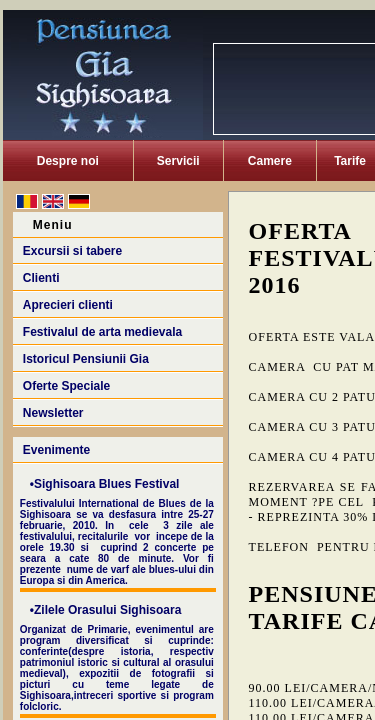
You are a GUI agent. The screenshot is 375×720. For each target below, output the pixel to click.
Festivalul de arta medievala (102, 332)
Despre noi (68, 161)
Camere (270, 161)
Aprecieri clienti (68, 305)
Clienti (41, 278)
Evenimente (56, 450)
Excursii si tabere (72, 251)
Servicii (178, 161)
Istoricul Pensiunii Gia (86, 359)
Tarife (350, 161)
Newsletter (53, 413)
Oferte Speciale (66, 386)
